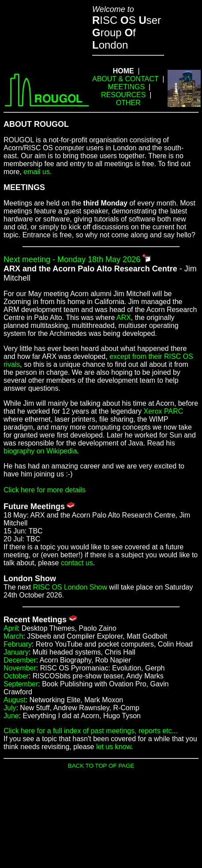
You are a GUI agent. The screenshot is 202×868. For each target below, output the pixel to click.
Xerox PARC (164, 411)
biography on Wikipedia (40, 451)
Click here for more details (45, 490)
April (11, 628)
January (16, 652)
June (11, 716)
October (16, 676)
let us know (114, 747)
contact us (77, 563)
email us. (37, 172)
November (20, 668)
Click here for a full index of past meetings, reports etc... (91, 731)
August (15, 700)
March (13, 636)
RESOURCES (123, 95)
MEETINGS (127, 87)
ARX (124, 318)
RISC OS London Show (70, 587)
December (20, 660)
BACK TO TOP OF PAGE (101, 766)
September (21, 684)
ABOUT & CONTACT (125, 79)
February (18, 644)
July (10, 708)
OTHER (128, 103)
